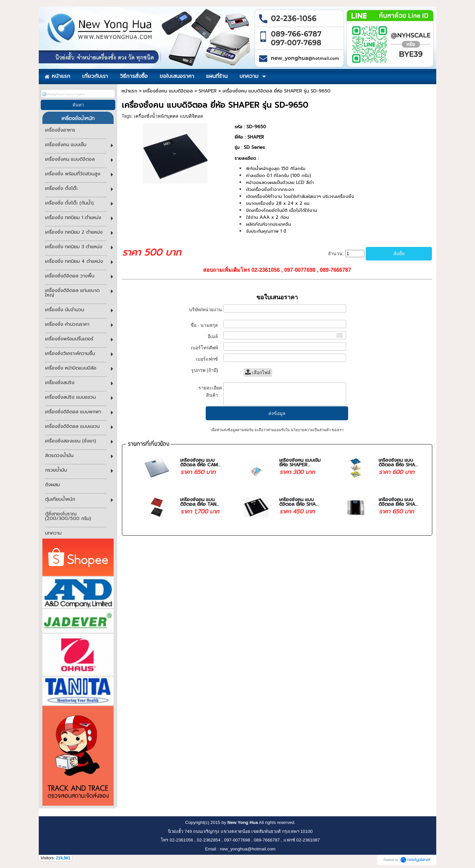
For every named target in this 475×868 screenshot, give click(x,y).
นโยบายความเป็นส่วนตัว (311, 430)
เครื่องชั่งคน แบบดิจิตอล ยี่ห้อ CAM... (200, 463)
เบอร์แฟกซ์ (209, 359)
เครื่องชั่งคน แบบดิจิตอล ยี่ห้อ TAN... (200, 502)
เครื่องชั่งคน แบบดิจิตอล (168, 91)
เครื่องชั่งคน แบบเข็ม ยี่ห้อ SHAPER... (300, 463)
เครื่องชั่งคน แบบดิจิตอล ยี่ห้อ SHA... (398, 463)
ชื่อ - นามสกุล (206, 325)
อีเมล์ (215, 336)
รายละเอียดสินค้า (210, 391)
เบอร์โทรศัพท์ (206, 348)
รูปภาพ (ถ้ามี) (207, 370)
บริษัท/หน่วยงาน (206, 313)
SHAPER (208, 91)
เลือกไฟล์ (258, 373)
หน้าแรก (129, 91)
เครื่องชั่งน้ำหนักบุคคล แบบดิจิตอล (168, 116)
